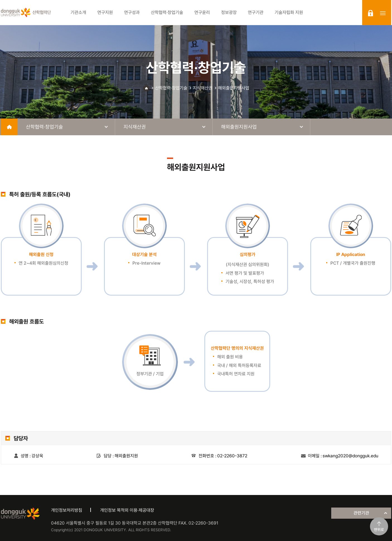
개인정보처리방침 (67, 510)
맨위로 (379, 530)
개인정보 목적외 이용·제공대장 (127, 510)
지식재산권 (203, 88)
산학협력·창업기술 (171, 88)
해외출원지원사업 (234, 88)
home (9, 127)
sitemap (383, 13)
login (371, 13)
